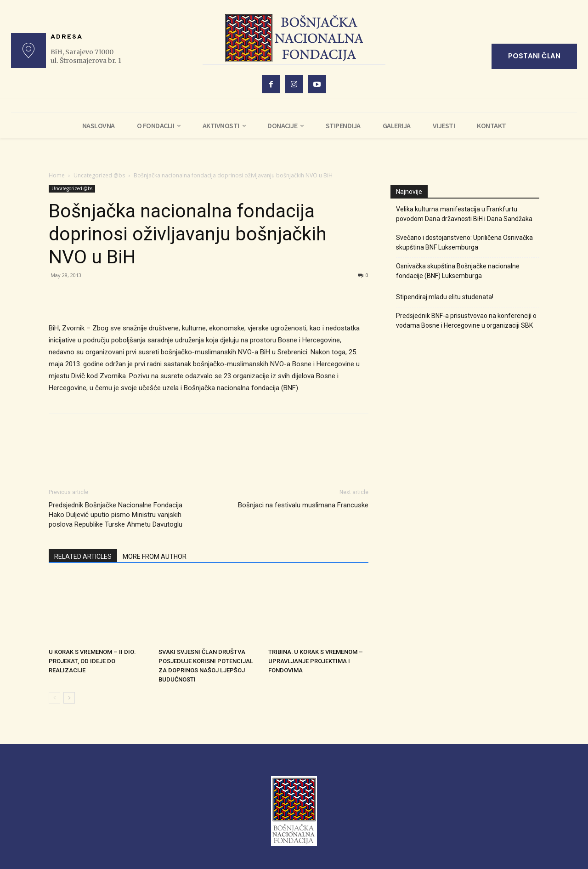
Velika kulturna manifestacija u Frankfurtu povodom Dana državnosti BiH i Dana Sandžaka (464, 214)
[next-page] (69, 698)
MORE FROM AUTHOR (155, 557)
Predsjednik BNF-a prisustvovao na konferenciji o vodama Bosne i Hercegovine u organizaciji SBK (466, 321)
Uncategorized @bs (99, 175)
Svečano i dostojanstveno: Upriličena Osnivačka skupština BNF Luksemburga (464, 242)
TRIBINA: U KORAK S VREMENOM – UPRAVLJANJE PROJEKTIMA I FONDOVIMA (316, 661)
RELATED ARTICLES (83, 557)
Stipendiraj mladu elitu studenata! (445, 297)
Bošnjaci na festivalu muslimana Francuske (303, 505)
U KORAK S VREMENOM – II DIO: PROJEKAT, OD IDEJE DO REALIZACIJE (92, 661)
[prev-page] (54, 698)
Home (57, 175)
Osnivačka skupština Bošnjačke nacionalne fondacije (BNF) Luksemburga (458, 271)
